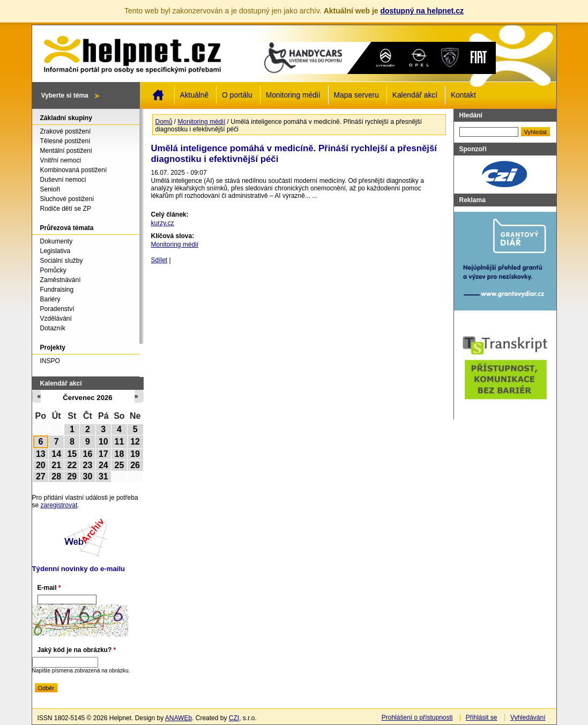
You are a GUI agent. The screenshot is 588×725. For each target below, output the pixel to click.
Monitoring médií (293, 95)
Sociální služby (62, 261)
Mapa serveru (356, 95)
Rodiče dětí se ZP (66, 209)
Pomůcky (53, 270)
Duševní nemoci (63, 180)
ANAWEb (178, 718)
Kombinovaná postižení (74, 170)
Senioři (50, 189)
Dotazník (53, 328)
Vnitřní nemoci (61, 160)
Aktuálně (195, 95)
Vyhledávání (528, 717)
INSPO (50, 361)
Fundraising (57, 290)
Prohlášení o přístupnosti (417, 717)
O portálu (237, 95)
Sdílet (159, 260)
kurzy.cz (163, 223)
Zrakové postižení (66, 131)
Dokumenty (57, 241)
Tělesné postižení (65, 141)
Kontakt (463, 95)
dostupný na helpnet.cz (422, 11)
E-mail (49, 588)
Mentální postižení (66, 151)
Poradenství (57, 309)
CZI (234, 718)
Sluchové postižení (67, 199)
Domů (158, 95)
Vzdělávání (56, 319)
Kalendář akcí (415, 95)
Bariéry (50, 299)
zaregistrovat (59, 505)
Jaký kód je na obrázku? (77, 650)
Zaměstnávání (61, 280)
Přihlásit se (482, 717)
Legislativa (55, 251)
